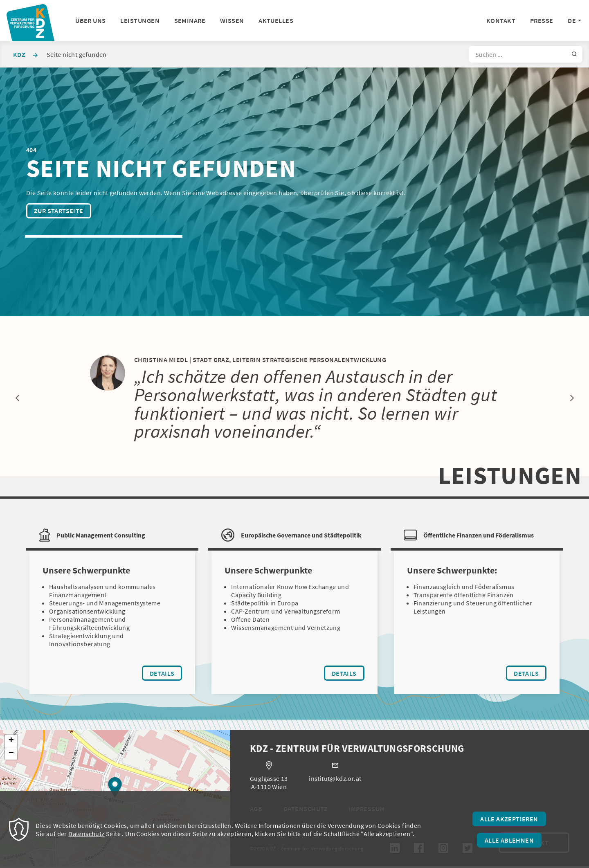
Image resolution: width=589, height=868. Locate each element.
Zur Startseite (59, 211)
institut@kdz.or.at (335, 780)
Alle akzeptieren (509, 819)
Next (572, 398)
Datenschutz (86, 834)
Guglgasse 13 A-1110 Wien (269, 784)
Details (166, 675)
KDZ (19, 54)
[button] (115, 789)
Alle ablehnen (509, 840)
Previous (17, 398)
